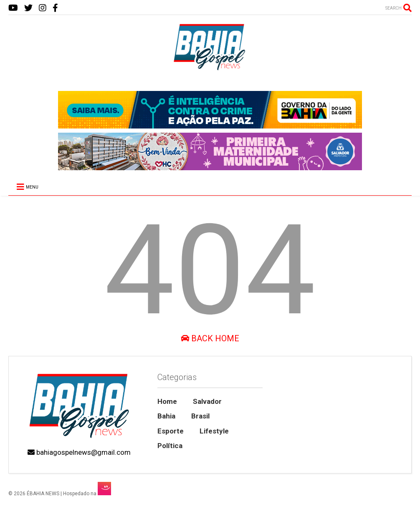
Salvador (207, 401)
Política (170, 446)
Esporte (171, 431)
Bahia (166, 416)
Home (167, 401)
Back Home (210, 338)
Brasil (200, 416)
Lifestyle (214, 431)
